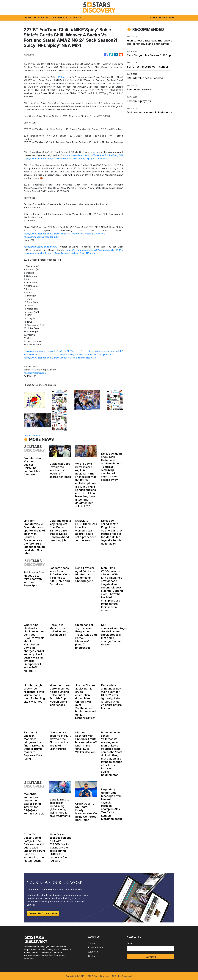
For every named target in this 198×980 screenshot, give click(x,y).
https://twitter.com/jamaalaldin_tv (40, 247)
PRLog (62, 77)
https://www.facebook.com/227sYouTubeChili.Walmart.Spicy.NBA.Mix (59, 253)
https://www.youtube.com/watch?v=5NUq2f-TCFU (87, 354)
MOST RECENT (42, 18)
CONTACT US (74, 18)
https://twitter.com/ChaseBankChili (41, 237)
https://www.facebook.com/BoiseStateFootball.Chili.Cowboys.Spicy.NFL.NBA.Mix (65, 159)
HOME (28, 18)
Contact (92, 956)
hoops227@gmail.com (35, 373)
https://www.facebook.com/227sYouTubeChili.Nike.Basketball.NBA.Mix (60, 358)
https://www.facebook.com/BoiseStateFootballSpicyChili (94, 155)
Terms (91, 943)
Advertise (93, 952)
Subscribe (151, 957)
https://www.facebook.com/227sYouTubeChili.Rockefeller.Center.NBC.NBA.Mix (64, 234)
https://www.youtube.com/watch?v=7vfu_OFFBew (49, 351)
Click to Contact (32, 435)
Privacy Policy (95, 947)
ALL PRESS (58, 18)
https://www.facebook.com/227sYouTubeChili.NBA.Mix (95, 250)
